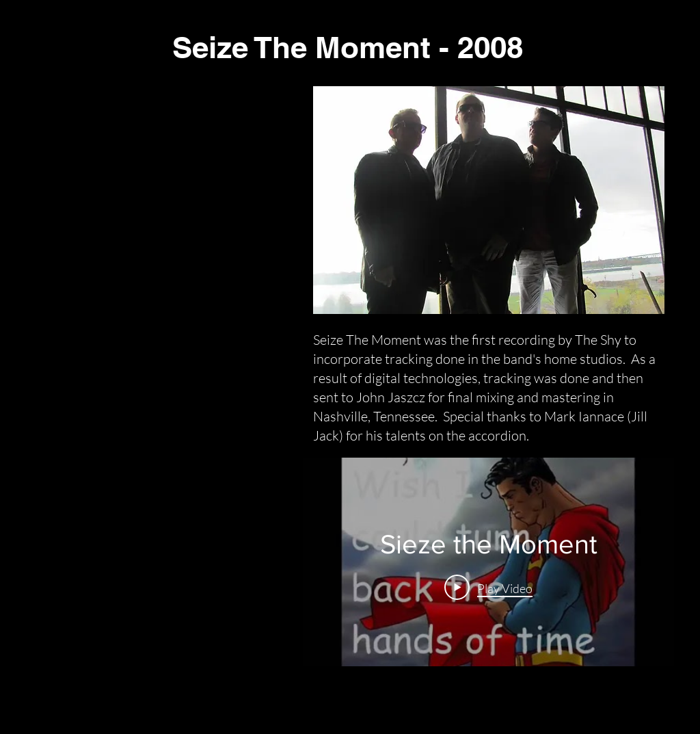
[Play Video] (488, 587)
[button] (489, 200)
